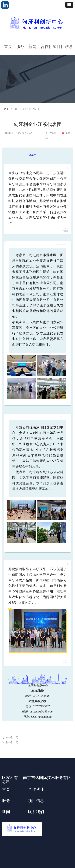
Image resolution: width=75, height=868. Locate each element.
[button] (69, 5)
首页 (6, 109)
